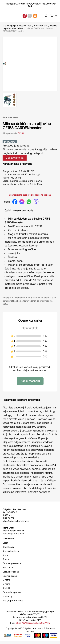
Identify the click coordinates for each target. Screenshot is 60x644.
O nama (6, 587)
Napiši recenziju (30, 384)
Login (5, 546)
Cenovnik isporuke (12, 595)
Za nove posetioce (12, 566)
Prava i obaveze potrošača (35, 495)
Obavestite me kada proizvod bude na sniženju (30, 198)
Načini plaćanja (10, 579)
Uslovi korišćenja (11, 575)
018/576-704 (26, 4)
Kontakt (6, 591)
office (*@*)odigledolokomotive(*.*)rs (33, 626)
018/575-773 (14, 4)
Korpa (5, 558)
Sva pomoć (8, 571)
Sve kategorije (9, 26)
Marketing (8, 600)
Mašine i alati (25, 26)
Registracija (8, 550)
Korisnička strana (11, 554)
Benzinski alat (41, 26)
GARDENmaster (10, 121)
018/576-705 (39, 4)
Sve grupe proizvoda (13, 604)
